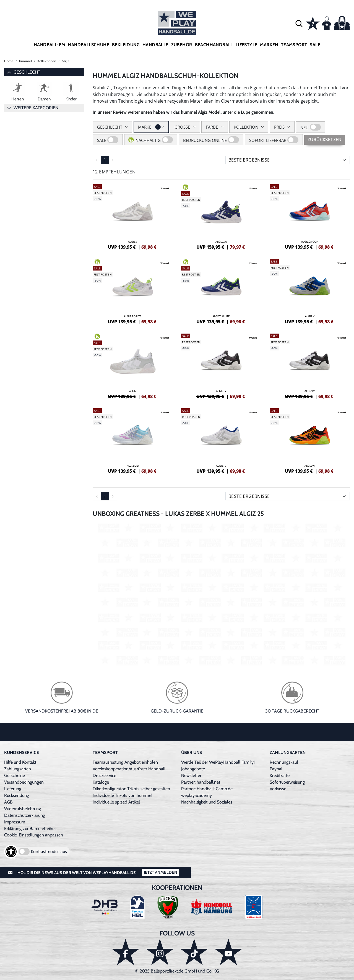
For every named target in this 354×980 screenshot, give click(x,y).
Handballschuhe (88, 45)
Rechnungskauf (284, 762)
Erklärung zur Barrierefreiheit (30, 829)
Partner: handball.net (201, 782)
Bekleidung (126, 45)
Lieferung (13, 789)
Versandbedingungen (24, 782)
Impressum (15, 822)
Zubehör (182, 45)
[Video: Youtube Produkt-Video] (221, 594)
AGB (8, 802)
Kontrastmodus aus (49, 852)
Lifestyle (247, 45)
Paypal (276, 769)
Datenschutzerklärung (25, 815)
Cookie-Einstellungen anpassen (34, 835)
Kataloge (101, 782)
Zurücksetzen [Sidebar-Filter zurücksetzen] (325, 140)
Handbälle (155, 45)
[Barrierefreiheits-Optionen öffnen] (11, 852)
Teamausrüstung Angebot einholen (125, 762)
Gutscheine (15, 775)
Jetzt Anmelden (161, 872)
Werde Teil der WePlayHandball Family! (218, 762)
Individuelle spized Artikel (116, 802)
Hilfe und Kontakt (20, 762)
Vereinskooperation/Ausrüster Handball (129, 769)
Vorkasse (278, 789)
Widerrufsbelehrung (23, 809)
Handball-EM (49, 45)
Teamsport (294, 45)
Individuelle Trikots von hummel (123, 795)
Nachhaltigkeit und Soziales (207, 802)
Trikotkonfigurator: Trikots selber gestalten (131, 789)
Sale (315, 45)
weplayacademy (196, 795)
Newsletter (191, 775)
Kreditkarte (280, 775)
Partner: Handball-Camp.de (207, 789)
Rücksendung (17, 795)
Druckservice (104, 775)
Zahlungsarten (18, 769)
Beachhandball (214, 45)
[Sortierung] (288, 160)
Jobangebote (193, 769)
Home (9, 61)
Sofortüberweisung (287, 782)
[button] (299, 23)
